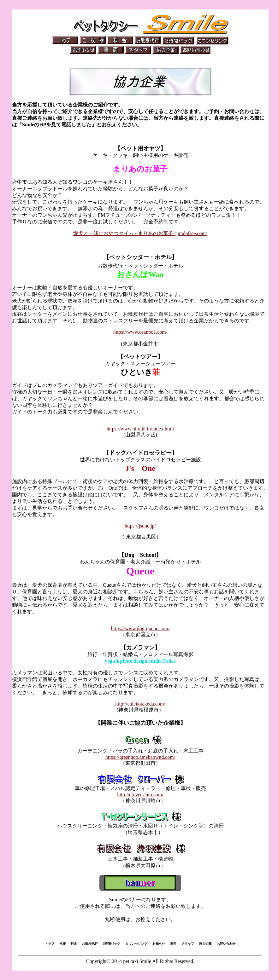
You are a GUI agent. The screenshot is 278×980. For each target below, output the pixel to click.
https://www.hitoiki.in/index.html (140, 429)
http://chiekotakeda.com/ (140, 704)
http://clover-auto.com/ (140, 795)
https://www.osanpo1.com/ (140, 332)
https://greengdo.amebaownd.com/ (140, 757)
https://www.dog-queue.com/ (140, 628)
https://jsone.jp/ (140, 526)
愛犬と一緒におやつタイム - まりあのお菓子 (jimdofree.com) (140, 233)
